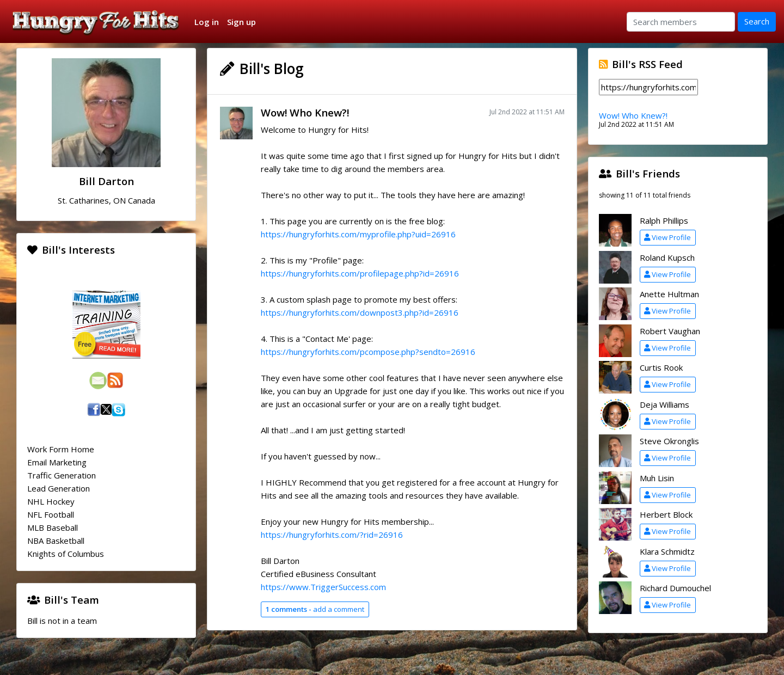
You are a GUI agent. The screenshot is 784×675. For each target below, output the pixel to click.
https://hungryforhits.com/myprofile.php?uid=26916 (358, 234)
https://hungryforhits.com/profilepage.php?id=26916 (360, 273)
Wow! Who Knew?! (305, 112)
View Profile (667, 237)
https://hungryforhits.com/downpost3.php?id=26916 (360, 312)
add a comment (315, 609)
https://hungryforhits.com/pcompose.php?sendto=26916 (368, 352)
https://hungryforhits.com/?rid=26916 (332, 535)
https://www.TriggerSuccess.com (323, 587)
